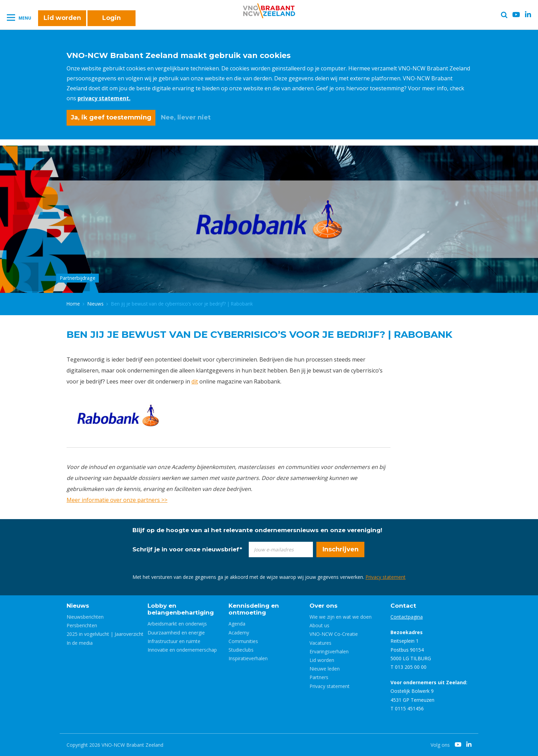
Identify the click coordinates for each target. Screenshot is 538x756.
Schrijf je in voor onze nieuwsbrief (187, 549)
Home (73, 304)
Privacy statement (385, 577)
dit (195, 381)
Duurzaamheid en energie (176, 633)
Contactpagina (407, 617)
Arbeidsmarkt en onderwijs (177, 624)
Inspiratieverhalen (248, 658)
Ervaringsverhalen (329, 651)
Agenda (237, 624)
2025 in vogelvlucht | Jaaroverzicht (105, 634)
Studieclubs (241, 650)
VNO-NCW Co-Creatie (334, 634)
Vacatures (320, 643)
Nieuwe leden (325, 669)
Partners (319, 677)
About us (319, 625)
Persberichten (82, 625)
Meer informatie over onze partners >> (117, 500)
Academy (239, 633)
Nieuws (96, 304)
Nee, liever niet (186, 117)
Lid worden (62, 18)
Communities (243, 641)
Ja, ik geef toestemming (111, 117)
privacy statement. (104, 98)
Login (112, 18)
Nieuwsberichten (85, 617)
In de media (80, 643)
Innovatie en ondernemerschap (182, 650)
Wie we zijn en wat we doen (341, 617)
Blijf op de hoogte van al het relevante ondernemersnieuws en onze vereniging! (257, 530)
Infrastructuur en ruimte (174, 641)
